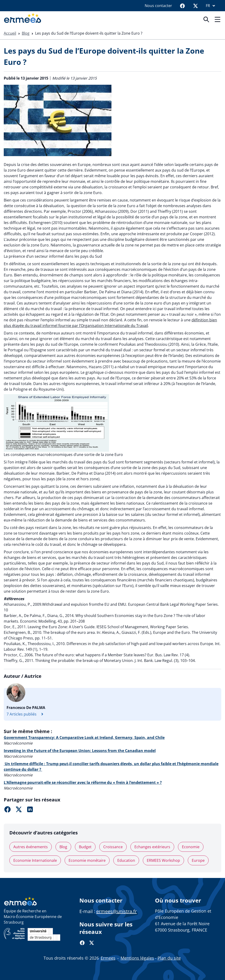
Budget (85, 847)
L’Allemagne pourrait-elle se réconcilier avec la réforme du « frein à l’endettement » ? (83, 782)
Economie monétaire (87, 860)
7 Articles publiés (26, 714)
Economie (191, 847)
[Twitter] (195, 6)
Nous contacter (158, 6)
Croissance (113, 847)
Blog (26, 33)
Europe (198, 860)
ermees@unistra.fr (116, 911)
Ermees (108, 958)
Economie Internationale (35, 860)
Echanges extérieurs (152, 847)
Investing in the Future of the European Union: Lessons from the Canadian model (80, 751)
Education (126, 860)
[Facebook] (182, 6)
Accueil (10, 33)
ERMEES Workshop (163, 860)
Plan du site (169, 958)
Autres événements (31, 847)
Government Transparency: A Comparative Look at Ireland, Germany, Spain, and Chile (84, 738)
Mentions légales (137, 958)
